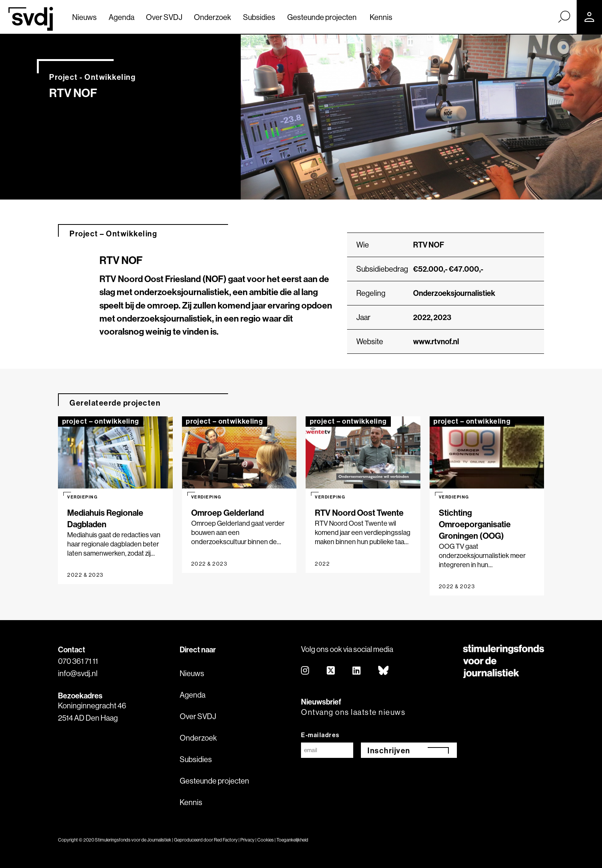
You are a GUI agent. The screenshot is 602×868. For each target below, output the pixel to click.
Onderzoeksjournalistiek (454, 293)
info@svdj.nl (78, 673)
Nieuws (84, 17)
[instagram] (305, 671)
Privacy (247, 840)
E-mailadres (320, 735)
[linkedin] (357, 671)
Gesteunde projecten (322, 17)
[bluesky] (384, 671)
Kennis (381, 17)
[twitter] (331, 671)
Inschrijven (389, 750)
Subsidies (259, 17)
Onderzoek (213, 17)
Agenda (122, 17)
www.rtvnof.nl (436, 341)
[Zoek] (564, 17)
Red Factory (226, 840)
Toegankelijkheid (292, 840)
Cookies (265, 840)
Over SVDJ (164, 17)
